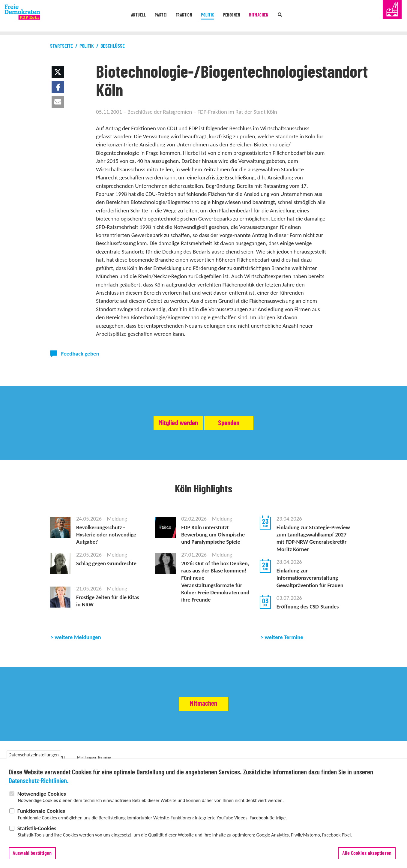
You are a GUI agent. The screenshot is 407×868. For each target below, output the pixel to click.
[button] (58, 72)
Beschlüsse (113, 46)
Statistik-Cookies (37, 828)
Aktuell (122, 16)
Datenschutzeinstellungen (33, 755)
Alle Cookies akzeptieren (367, 853)
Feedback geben (80, 354)
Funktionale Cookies (41, 811)
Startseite (61, 46)
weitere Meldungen (78, 642)
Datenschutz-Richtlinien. (39, 781)
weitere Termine (284, 642)
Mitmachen (273, 16)
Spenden (248, 423)
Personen (239, 16)
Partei (150, 16)
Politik (208, 16)
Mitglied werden (160, 423)
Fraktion (179, 16)
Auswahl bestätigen (32, 853)
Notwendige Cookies (42, 794)
